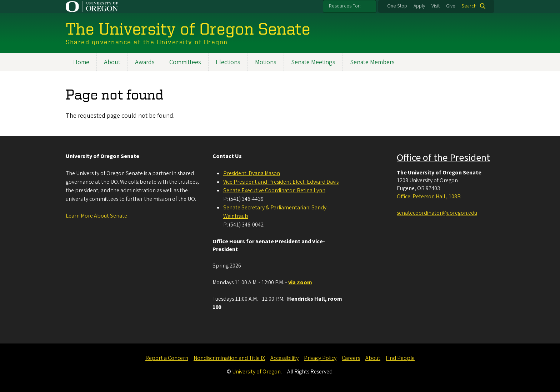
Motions (266, 62)
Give (451, 6)
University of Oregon (256, 372)
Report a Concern (167, 358)
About (112, 62)
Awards (145, 62)
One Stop (397, 6)
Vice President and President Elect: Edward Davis (281, 182)
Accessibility (284, 358)
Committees (185, 62)
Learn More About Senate (96, 216)
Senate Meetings (313, 62)
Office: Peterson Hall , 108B (429, 197)
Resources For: (345, 6)
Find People (400, 358)
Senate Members (372, 62)
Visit (436, 6)
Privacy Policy (320, 358)
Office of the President (443, 158)
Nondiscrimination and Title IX (229, 358)
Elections (228, 62)
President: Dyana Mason (252, 173)
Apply (419, 6)
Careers (351, 358)
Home (81, 62)
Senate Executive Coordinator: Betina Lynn (274, 190)
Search (469, 6)
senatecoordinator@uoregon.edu (437, 213)
